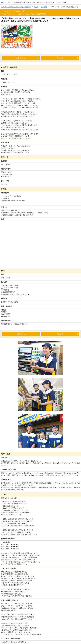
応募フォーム (21, 58)
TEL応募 (60, 58)
